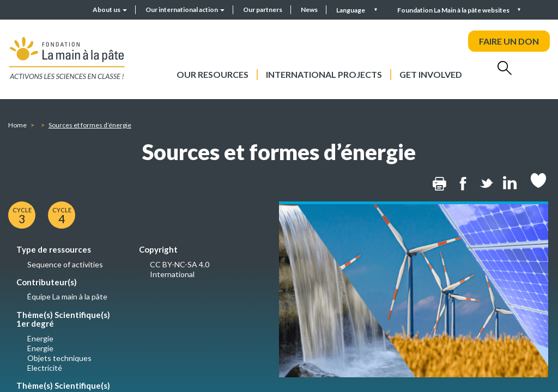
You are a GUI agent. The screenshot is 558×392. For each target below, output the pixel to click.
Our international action (185, 10)
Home (17, 125)
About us (110, 10)
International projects (324, 74)
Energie (40, 338)
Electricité (45, 368)
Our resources (213, 74)
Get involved (431, 74)
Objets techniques (59, 358)
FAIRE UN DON (509, 41)
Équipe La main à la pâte (67, 296)
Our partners (263, 10)
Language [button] (351, 10)
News (309, 10)
